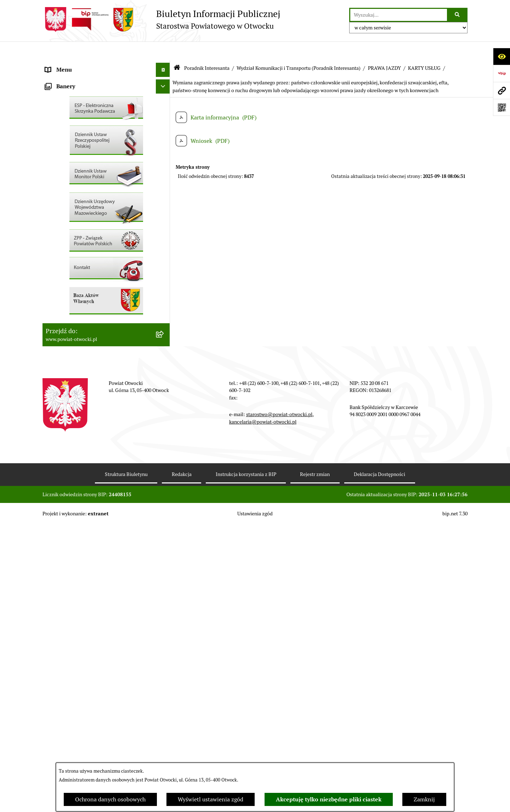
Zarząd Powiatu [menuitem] (65, 79)
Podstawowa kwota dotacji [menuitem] (79, 278)
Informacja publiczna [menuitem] (72, 164)
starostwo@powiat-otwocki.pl (279, 702)
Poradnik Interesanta (207, 49)
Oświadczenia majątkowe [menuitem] (77, 306)
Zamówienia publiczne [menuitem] (74, 264)
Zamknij (424, 799)
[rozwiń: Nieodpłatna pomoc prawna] (165, 136)
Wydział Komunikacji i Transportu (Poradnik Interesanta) (299, 49)
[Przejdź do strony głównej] (161, 19)
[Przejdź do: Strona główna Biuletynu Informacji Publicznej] (177, 49)
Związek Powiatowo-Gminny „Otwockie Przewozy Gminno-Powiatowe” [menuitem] (96, 339)
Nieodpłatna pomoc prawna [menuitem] (80, 136)
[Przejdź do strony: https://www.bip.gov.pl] (501, 73)
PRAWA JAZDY (384, 49)
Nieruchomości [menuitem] (64, 249)
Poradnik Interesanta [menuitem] (72, 108)
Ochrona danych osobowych (110, 799)
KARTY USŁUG (424, 49)
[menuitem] (106, 292)
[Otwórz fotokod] (501, 107)
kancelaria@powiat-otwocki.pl (263, 709)
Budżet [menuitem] (54, 320)
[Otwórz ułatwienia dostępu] (501, 56)
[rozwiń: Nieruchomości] (165, 250)
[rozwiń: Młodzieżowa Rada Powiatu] (165, 94)
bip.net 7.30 (455, 801)
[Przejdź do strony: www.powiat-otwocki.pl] (501, 90)
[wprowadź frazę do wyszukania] (399, 15)
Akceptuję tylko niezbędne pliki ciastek (329, 799)
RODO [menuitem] (53, 150)
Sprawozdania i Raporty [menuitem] (75, 207)
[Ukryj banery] (163, 374)
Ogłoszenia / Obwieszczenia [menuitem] (81, 193)
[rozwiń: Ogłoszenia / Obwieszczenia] (165, 193)
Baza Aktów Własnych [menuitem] (73, 357)
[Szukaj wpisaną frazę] (458, 15)
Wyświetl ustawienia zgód (211, 799)
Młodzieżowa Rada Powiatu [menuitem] (80, 93)
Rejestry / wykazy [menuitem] (67, 221)
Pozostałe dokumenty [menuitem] (73, 178)
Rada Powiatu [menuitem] (63, 65)
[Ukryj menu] (163, 51)
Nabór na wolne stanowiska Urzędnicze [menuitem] (95, 235)
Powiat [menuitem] (54, 122)
